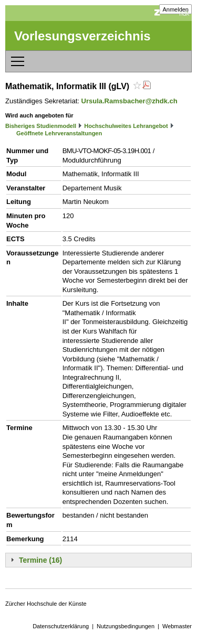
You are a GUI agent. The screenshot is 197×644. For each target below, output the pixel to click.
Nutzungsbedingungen (126, 626)
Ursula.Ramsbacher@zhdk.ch (129, 101)
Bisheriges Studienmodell (41, 126)
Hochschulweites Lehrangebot (126, 126)
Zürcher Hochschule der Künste (46, 604)
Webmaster (177, 626)
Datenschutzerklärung (61, 626)
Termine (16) (40, 560)
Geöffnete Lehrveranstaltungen (59, 133)
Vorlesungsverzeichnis (82, 36)
